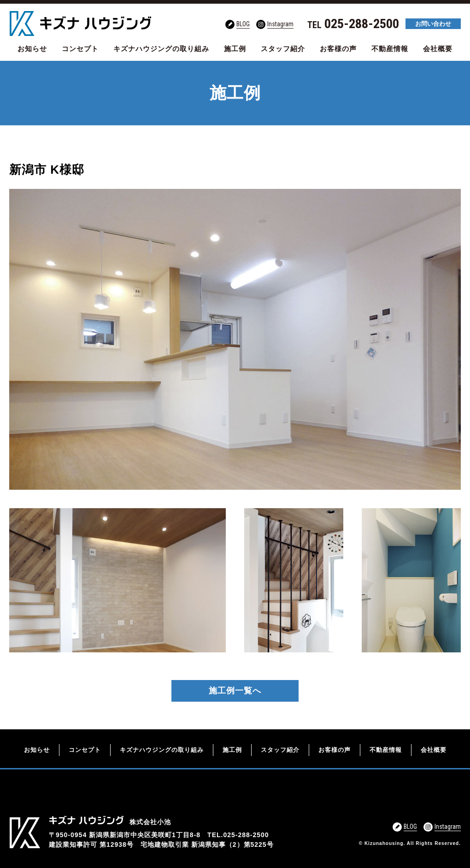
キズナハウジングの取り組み (161, 49)
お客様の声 (338, 49)
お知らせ (32, 49)
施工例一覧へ (235, 691)
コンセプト (80, 49)
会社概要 (438, 49)
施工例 (235, 49)
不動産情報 (390, 49)
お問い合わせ (433, 24)
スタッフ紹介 (283, 49)
